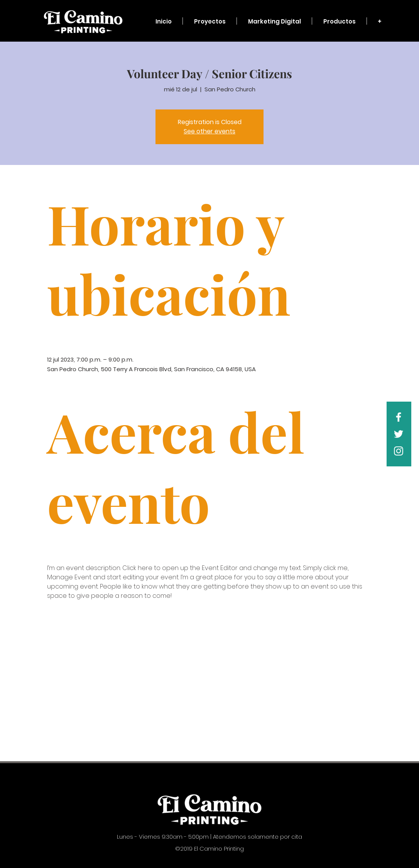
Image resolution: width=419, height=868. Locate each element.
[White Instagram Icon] (399, 451)
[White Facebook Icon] (399, 417)
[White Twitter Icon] (399, 434)
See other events (209, 131)
